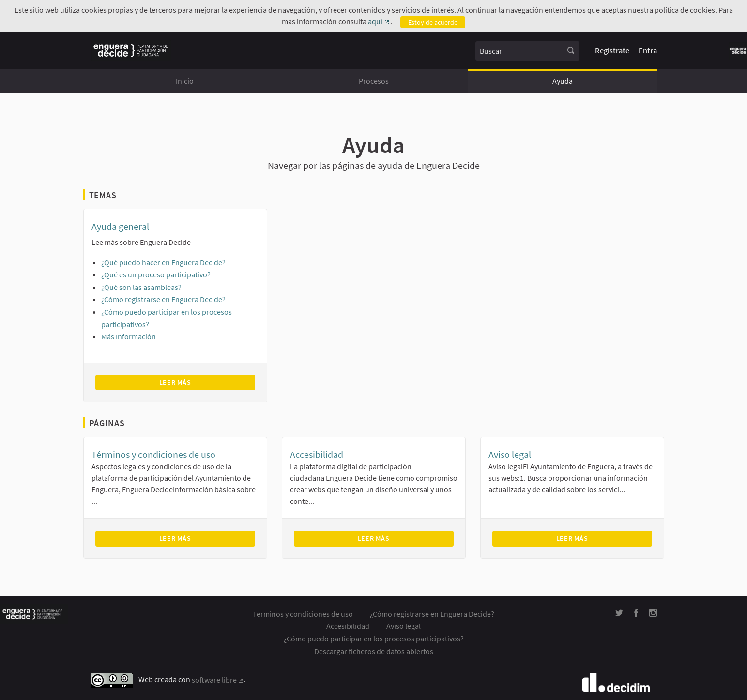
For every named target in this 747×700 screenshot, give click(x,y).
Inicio (185, 81)
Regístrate (612, 50)
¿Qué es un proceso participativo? (156, 274)
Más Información (129, 336)
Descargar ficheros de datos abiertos (374, 651)
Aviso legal (510, 454)
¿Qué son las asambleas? (141, 287)
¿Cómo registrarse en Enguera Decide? (163, 299)
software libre (218, 680)
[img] (619, 613)
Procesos (374, 81)
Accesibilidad (317, 454)
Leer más (202, 382)
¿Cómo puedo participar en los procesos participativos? (374, 639)
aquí (379, 22)
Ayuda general (120, 226)
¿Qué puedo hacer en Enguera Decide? (163, 262)
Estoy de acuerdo (433, 22)
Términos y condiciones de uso (153, 454)
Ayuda (563, 81)
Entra (648, 50)
